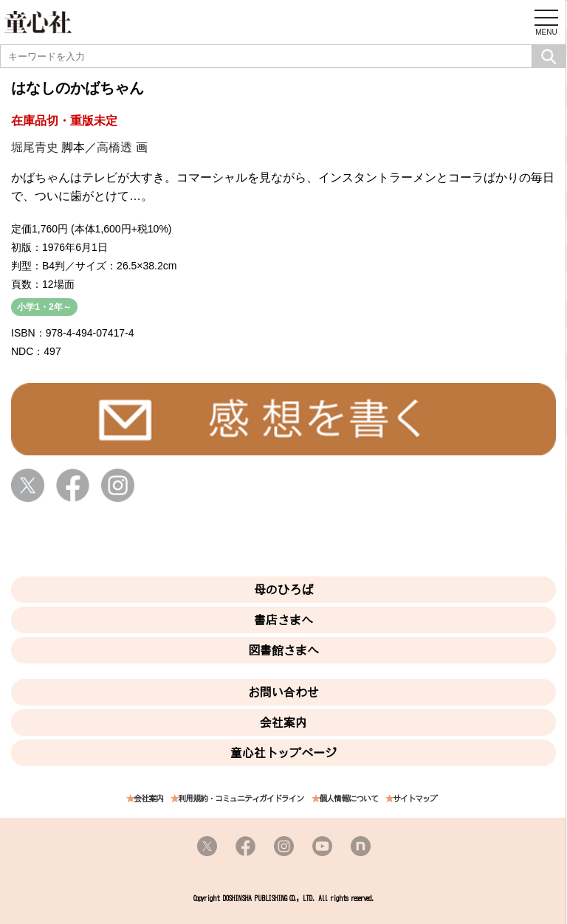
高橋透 (114, 147)
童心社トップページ (283, 753)
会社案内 (283, 723)
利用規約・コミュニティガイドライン (241, 799)
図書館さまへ (283, 650)
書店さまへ (283, 620)
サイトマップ (415, 799)
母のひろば (283, 590)
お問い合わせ (283, 692)
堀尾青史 (35, 147)
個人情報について (348, 799)
